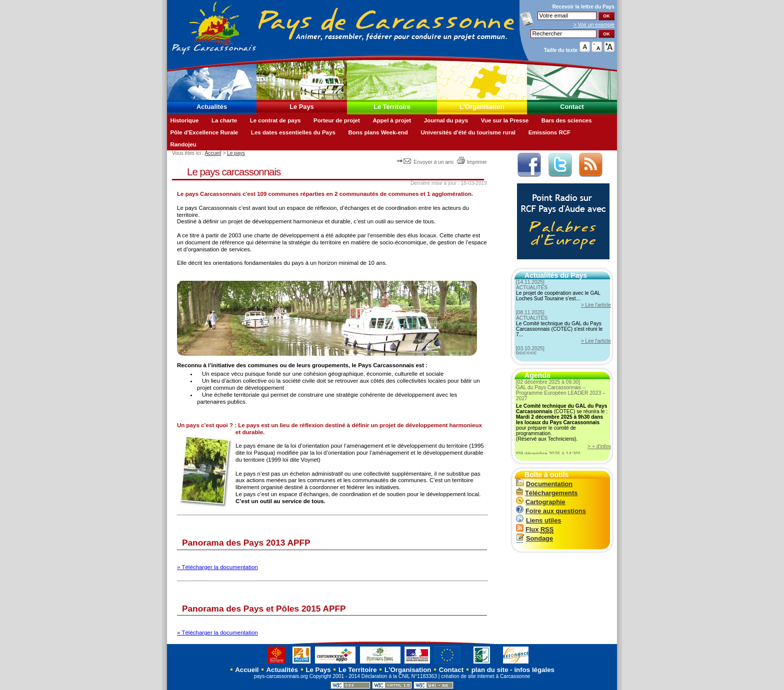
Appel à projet (392, 120)
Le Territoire (392, 107)
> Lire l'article (596, 305)
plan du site (490, 670)
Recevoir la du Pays (583, 7)
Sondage (534, 538)
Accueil (213, 153)
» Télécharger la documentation (217, 567)
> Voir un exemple (594, 25)
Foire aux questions (551, 511)
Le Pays (301, 107)
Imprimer (472, 162)
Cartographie (541, 502)
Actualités (212, 107)
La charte (224, 120)
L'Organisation (482, 107)
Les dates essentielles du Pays (293, 132)
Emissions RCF (549, 132)
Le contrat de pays (275, 120)
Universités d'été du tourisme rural (468, 132)
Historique (184, 120)
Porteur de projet (337, 120)
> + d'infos (599, 446)
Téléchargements (547, 493)
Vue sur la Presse (505, 120)
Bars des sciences (567, 120)
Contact (572, 107)
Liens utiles (538, 520)
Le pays (236, 153)
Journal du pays (446, 120)
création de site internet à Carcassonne (485, 676)
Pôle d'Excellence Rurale (204, 132)
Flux (535, 529)
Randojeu (183, 144)
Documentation (544, 484)
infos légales (534, 670)
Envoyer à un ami (426, 162)
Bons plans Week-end (378, 132)
